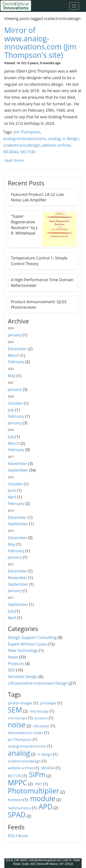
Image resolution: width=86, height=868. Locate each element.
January (15, 335)
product (41, 718)
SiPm (37, 774)
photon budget (20, 703)
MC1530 (28, 152)
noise (17, 724)
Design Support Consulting (32, 637)
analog (54, 139)
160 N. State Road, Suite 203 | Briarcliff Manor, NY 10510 (47, 862)
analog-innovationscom (25, 139)
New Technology (23, 650)
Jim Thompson (27, 132)
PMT (38, 784)
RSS (11, 836)
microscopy (39, 711)
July (11, 410)
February (16, 362)
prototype (48, 703)
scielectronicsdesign (22, 145)
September (18, 470)
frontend (15, 800)
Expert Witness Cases (27, 644)
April (12, 497)
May (12, 376)
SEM (15, 710)
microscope (17, 718)
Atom (23, 836)
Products (16, 664)
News (13, 657)
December (17, 349)
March (14, 355)
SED (24, 63)
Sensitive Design (23, 677)
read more (14, 160)
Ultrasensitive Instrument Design (38, 683)
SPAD (17, 815)
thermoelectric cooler (26, 733)
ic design (71, 139)
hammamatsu (19, 808)
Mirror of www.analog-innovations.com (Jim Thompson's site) (40, 42)
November (18, 463)
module (43, 798)
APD (45, 806)
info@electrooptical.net (45, 860)
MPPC (18, 782)
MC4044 (11, 152)
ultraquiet (41, 726)
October (15, 403)
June (12, 490)
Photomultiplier (34, 791)
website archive (56, 145)
